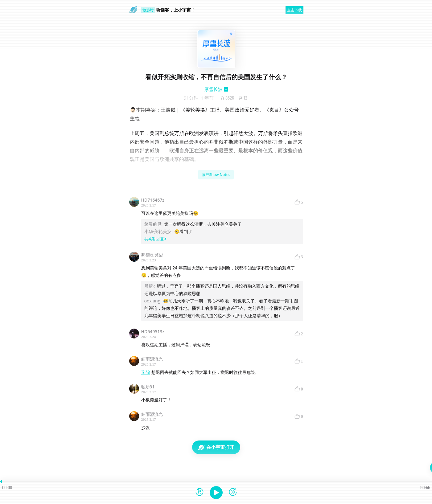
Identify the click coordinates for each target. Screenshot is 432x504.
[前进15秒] (233, 492)
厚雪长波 (213, 89)
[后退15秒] (200, 492)
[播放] (216, 493)
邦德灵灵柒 (152, 255)
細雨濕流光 (152, 359)
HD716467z (153, 200)
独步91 (148, 387)
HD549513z (153, 332)
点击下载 (294, 10)
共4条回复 (155, 239)
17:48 (146, 372)
